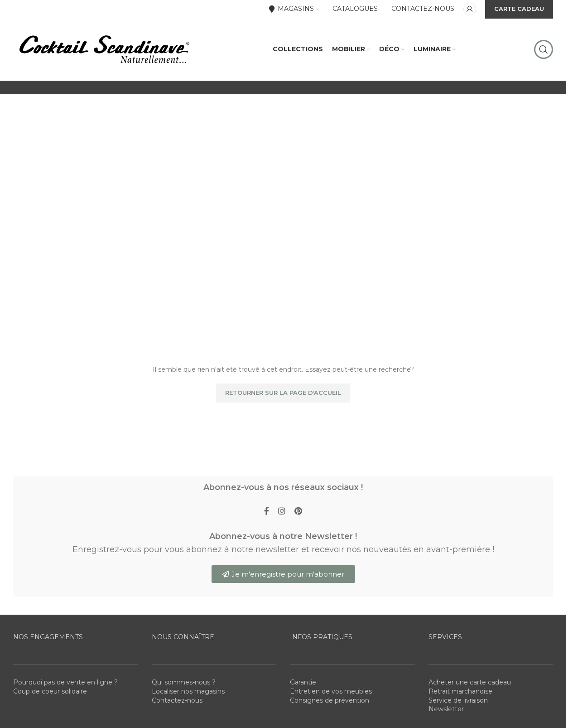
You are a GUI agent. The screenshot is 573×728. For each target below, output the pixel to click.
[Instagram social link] (282, 513)
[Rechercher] (544, 50)
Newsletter (446, 710)
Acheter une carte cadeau (470, 684)
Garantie (303, 684)
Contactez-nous (177, 701)
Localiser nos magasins (188, 693)
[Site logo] (104, 49)
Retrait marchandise (460, 693)
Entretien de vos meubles (331, 693)
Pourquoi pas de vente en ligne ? (65, 684)
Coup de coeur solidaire (50, 693)
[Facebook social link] (267, 513)
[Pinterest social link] (298, 513)
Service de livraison (458, 701)
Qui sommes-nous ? (184, 684)
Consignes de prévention (330, 701)
